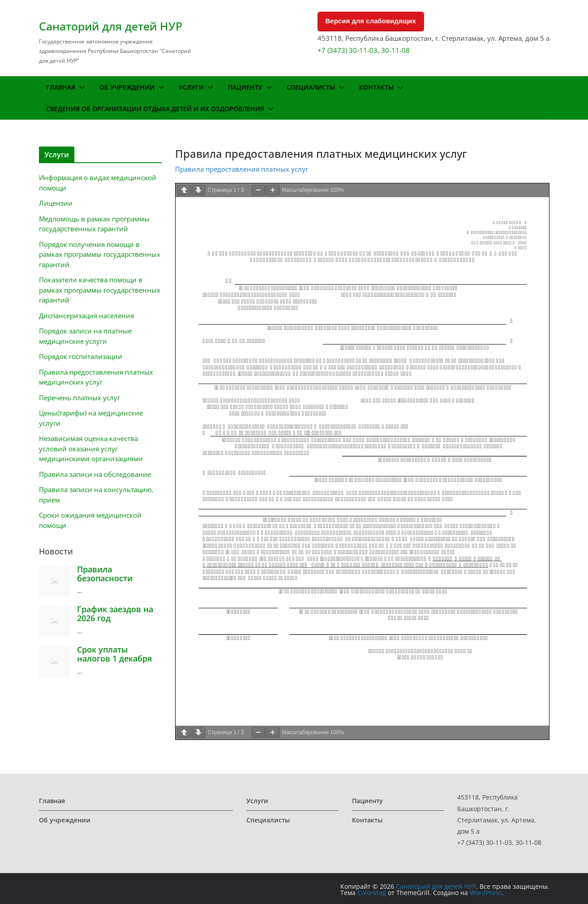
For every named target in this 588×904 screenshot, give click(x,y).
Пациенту (245, 87)
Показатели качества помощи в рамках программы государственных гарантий (100, 290)
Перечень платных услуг (79, 398)
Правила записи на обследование (95, 474)
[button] (80, 87)
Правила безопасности (105, 574)
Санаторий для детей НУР (111, 26)
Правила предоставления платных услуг (242, 169)
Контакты (376, 87)
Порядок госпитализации (81, 356)
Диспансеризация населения (86, 316)
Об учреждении (127, 87)
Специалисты (311, 87)
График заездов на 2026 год (115, 614)
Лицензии (56, 203)
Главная (61, 87)
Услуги (191, 87)
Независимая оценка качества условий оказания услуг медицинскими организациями (91, 448)
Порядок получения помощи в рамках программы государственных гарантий (100, 254)
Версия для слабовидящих (371, 21)
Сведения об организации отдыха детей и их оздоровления (155, 109)
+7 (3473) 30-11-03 (348, 50)
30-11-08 (395, 50)
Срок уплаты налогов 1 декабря (114, 654)
